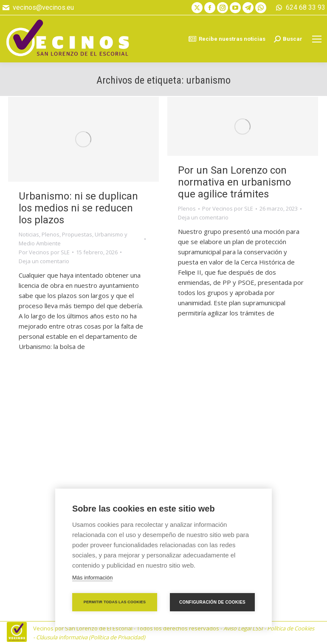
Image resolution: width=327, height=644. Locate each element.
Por (44, 252)
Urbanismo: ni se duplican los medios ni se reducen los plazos (78, 208)
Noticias (29, 234)
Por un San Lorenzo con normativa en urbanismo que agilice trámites (234, 182)
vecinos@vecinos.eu (38, 8)
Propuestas (77, 234)
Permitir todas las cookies (115, 602)
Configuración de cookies (212, 602)
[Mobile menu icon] (317, 39)
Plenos (51, 234)
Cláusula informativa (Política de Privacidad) (91, 637)
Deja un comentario (44, 261)
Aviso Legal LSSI (243, 628)
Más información (92, 578)
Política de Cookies (291, 628)
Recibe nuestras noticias (227, 39)
